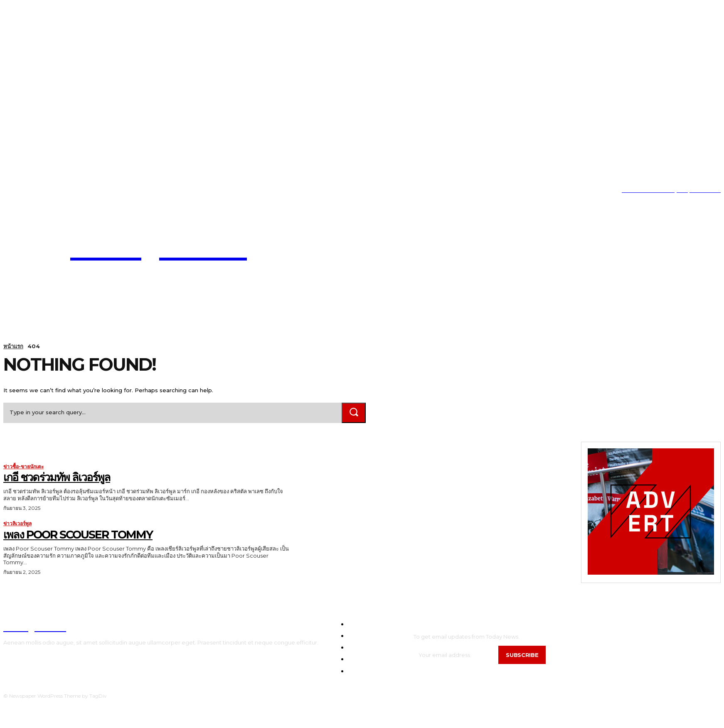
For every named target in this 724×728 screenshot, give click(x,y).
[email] (456, 655)
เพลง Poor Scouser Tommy (82, 534)
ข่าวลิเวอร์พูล (17, 524)
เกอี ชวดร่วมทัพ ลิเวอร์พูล (59, 477)
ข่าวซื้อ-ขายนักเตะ (23, 467)
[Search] (354, 413)
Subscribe (522, 655)
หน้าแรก (13, 346)
